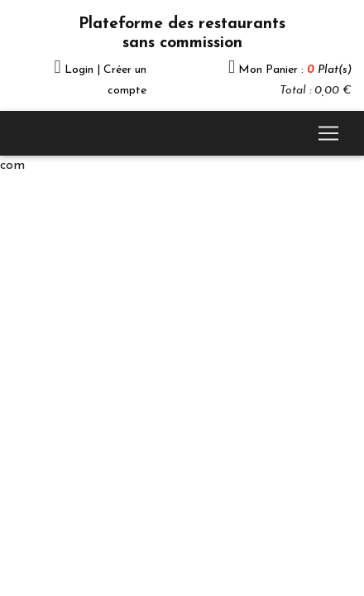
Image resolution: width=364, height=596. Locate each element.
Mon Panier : (295, 70)
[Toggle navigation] (328, 133)
